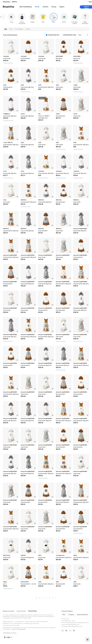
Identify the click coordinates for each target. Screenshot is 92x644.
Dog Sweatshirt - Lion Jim (28, 584)
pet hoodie (7, 202)
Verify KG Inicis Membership (19, 629)
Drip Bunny (59, 58)
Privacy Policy (32, 611)
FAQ (64, 615)
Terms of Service (21, 611)
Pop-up (54, 7)
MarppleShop (7, 2)
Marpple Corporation (9, 611)
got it (5, 584)
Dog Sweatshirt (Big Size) (46, 87)
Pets (11, 29)
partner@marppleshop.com (72, 625)
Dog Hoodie (7, 58)
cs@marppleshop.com (83, 623)
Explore (62, 7)
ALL (6, 29)
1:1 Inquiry (71, 615)
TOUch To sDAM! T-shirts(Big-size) (44, 117)
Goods (37, 7)
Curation (45, 7)
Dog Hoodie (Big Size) (27, 87)
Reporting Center (83, 615)
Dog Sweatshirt (25, 58)
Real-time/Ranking (26, 7)
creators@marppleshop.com (75, 626)
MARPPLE (15, 2)
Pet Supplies (19, 29)
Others (28, 29)
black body (77, 58)
